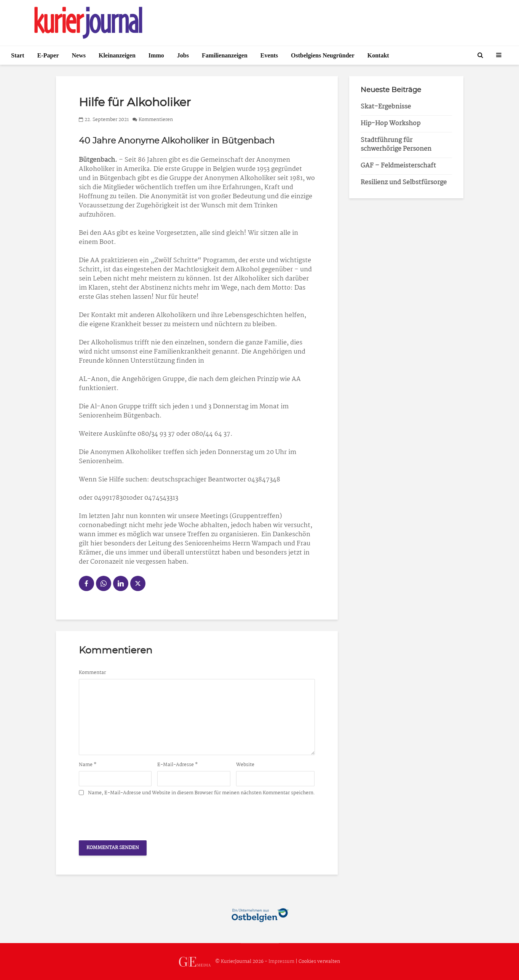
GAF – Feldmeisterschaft (398, 166)
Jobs (183, 55)
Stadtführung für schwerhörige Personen (396, 145)
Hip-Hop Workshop (390, 123)
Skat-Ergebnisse (386, 107)
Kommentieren (156, 120)
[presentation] (137, 816)
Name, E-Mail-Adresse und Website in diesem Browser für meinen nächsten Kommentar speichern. (201, 793)
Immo (156, 55)
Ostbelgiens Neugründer (323, 55)
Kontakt (378, 55)
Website (245, 765)
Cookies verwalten (319, 962)
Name (88, 765)
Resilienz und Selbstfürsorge (404, 182)
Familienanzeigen (225, 55)
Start (18, 55)
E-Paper (48, 55)
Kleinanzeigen (117, 55)
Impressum (281, 962)
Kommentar (92, 673)
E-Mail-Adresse (178, 765)
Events (269, 55)
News (79, 55)
